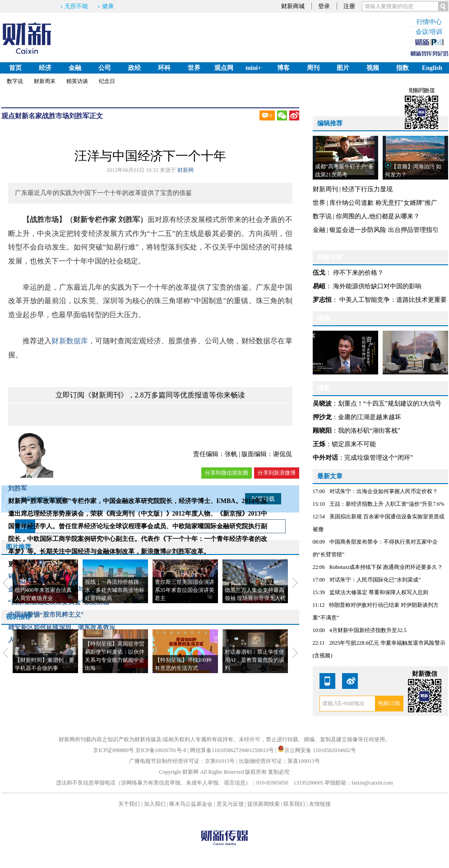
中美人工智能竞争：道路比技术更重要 (393, 300)
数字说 (15, 81)
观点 (8, 116)
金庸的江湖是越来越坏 (370, 417)
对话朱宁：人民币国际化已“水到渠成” (375, 580)
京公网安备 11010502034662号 (317, 750)
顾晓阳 (322, 431)
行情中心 (429, 22)
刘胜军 (79, 116)
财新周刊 (325, 189)
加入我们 (155, 804)
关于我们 (129, 804)
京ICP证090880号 (113, 750)
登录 (324, 6)
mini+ (253, 68)
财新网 (185, 170)
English (432, 68)
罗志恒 (322, 300)
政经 (134, 68)
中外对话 (325, 458)
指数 (403, 68)
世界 (194, 68)
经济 (45, 68)
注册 (349, 6)
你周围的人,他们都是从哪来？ (378, 216)
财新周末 (45, 81)
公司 (105, 68)
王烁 (319, 444)
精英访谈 (77, 81)
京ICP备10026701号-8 (162, 750)
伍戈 (319, 273)
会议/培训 (429, 32)
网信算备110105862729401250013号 (233, 750)
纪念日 (107, 81)
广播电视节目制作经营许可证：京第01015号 (182, 761)
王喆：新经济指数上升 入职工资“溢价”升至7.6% (387, 504)
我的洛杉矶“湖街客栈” (369, 431)
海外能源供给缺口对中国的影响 (377, 286)
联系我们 (294, 804)
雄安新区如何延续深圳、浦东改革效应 (62, 627)
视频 (373, 68)
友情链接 (320, 804)
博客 (283, 68)
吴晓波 (322, 404)
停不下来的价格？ (358, 273)
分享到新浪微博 (277, 473)
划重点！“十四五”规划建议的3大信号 (390, 404)
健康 (108, 6)
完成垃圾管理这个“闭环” (379, 458)
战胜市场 (56, 116)
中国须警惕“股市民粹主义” (46, 615)
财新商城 (293, 6)
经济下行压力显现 (367, 189)
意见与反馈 (230, 804)
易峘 (319, 286)
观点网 (224, 68)
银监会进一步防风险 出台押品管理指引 (384, 230)
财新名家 (28, 116)
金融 (75, 68)
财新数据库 (70, 341)
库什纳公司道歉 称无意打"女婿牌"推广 (383, 203)
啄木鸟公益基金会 (192, 804)
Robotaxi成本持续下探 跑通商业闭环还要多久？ (386, 567)
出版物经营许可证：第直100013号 (279, 761)
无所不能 (76, 6)
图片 (343, 68)
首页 (15, 68)
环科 (164, 68)
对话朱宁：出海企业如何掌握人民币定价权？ (384, 491)
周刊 (313, 68)
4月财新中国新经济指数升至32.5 (368, 630)
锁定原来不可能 (354, 444)
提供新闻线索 (264, 804)
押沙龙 (322, 417)
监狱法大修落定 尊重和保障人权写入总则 (379, 592)
